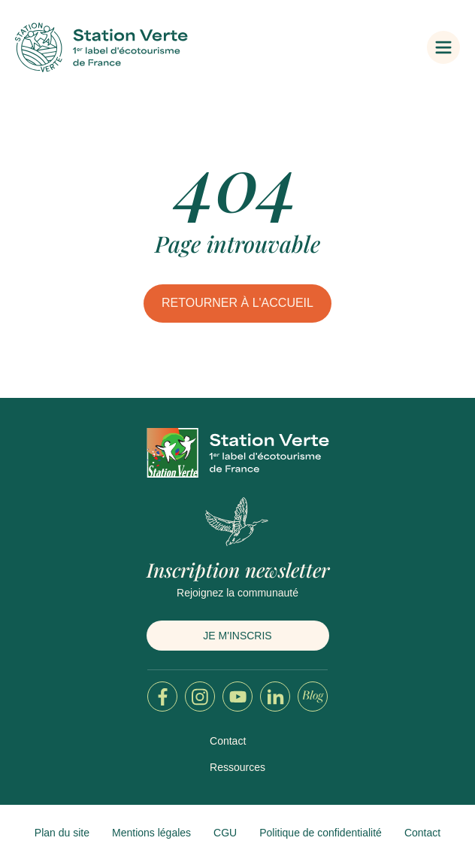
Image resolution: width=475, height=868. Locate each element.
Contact (228, 741)
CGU (225, 833)
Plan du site (62, 833)
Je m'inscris (237, 636)
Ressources (237, 767)
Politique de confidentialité (321, 833)
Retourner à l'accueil (237, 303)
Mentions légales (151, 833)
